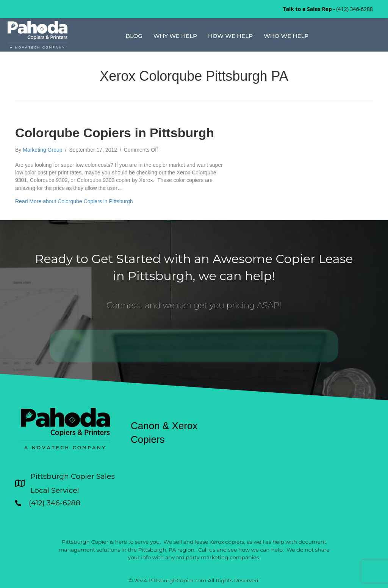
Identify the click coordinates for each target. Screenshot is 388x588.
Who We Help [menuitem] (286, 36)
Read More (74, 201)
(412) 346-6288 (355, 9)
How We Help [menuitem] (230, 36)
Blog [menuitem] (134, 36)
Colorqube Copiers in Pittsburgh (115, 133)
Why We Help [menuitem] (175, 36)
